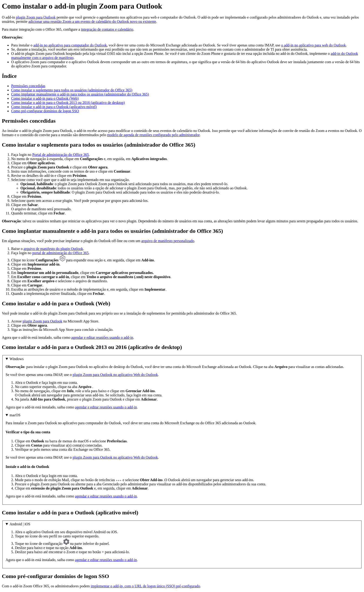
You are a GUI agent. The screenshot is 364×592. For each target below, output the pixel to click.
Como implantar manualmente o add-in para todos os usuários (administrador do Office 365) (80, 94)
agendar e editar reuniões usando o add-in (102, 337)
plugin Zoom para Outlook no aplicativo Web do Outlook (115, 375)
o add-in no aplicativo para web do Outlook (314, 45)
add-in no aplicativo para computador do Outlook (70, 45)
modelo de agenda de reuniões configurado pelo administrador (153, 135)
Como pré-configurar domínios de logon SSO (45, 111)
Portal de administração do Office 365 (61, 155)
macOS (15, 415)
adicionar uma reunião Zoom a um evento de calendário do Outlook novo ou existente (92, 21)
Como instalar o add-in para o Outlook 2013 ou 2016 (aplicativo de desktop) (68, 103)
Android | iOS (20, 524)
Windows (17, 359)
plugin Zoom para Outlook (36, 17)
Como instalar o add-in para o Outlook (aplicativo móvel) (54, 107)
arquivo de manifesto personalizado (168, 241)
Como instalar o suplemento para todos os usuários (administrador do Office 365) (72, 90)
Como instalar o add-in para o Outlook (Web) (45, 98)
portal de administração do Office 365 (60, 253)
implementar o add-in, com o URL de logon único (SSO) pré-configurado (145, 586)
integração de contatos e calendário (107, 29)
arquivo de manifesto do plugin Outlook (53, 249)
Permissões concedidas (28, 86)
